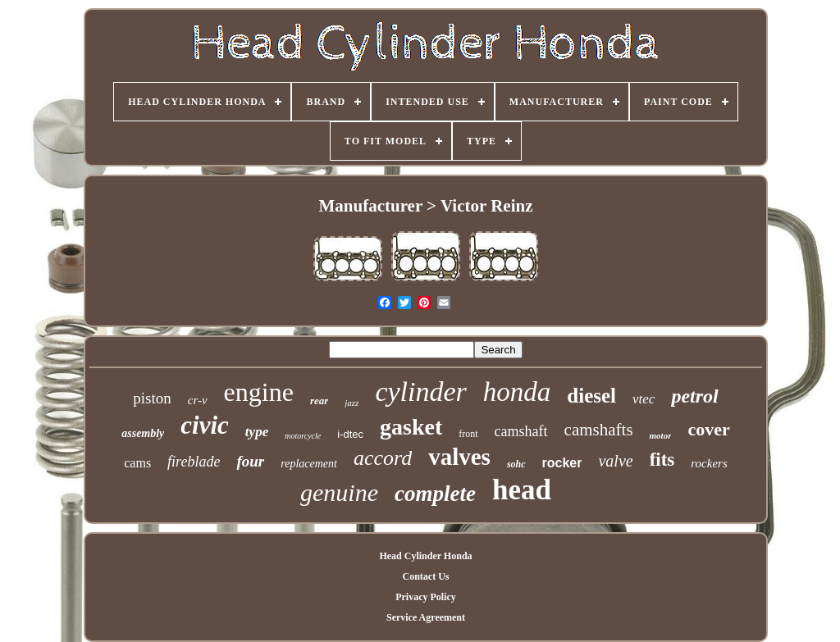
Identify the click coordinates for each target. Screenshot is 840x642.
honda (517, 392)
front (468, 434)
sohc (516, 464)
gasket (411, 427)
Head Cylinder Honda (425, 556)
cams (137, 463)
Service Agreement (426, 617)
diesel (591, 396)
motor (661, 435)
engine (259, 392)
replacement (309, 464)
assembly (143, 433)
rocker (562, 463)
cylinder (420, 392)
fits (662, 460)
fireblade (194, 462)
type (257, 432)
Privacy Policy (426, 597)
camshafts (599, 430)
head (522, 490)
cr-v (198, 400)
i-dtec (350, 434)
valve (615, 461)
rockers (709, 463)
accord (383, 458)
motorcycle (303, 436)
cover (708, 429)
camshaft (521, 431)
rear (319, 401)
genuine (339, 492)
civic (205, 425)
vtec (644, 399)
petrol (694, 396)
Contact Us (425, 576)
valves (459, 457)
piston (152, 398)
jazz (352, 403)
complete (435, 494)
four (250, 461)
